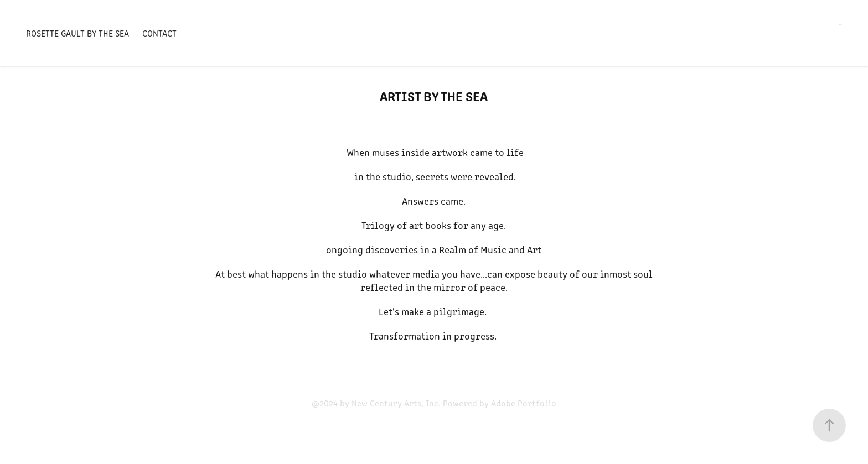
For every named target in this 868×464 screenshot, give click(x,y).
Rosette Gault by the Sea (77, 33)
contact (159, 33)
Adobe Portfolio (524, 403)
